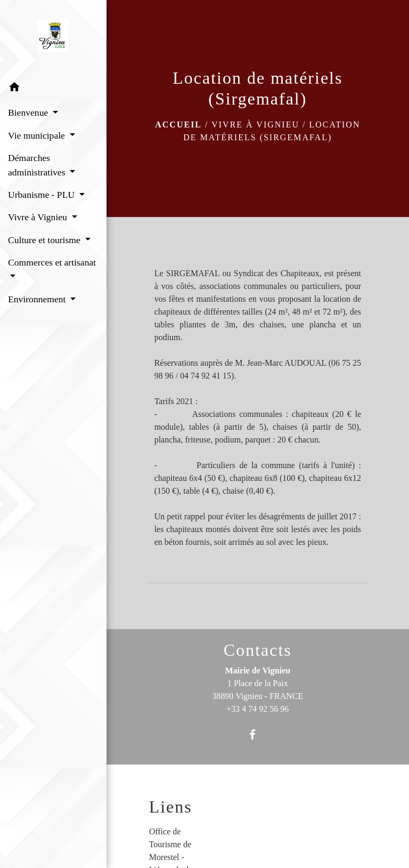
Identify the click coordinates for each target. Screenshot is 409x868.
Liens (171, 807)
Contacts (258, 650)
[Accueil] (53, 38)
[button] (53, 89)
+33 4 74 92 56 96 (257, 709)
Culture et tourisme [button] (45, 240)
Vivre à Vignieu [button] (39, 217)
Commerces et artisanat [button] (52, 262)
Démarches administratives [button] (38, 165)
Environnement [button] (38, 299)
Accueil (178, 124)
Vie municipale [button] (38, 135)
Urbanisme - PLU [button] (43, 195)
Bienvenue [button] (29, 112)
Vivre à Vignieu (255, 124)
